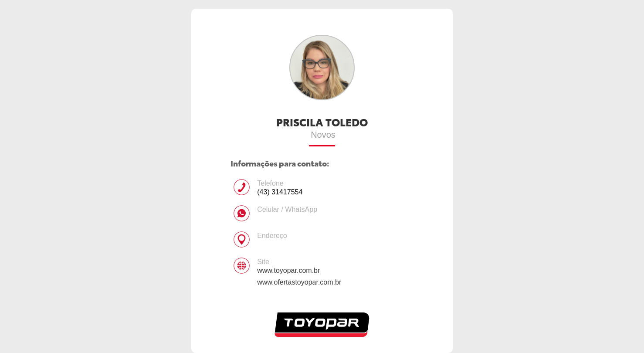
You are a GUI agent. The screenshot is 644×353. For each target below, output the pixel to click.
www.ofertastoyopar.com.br (299, 282)
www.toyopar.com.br (288, 270)
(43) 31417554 (280, 192)
